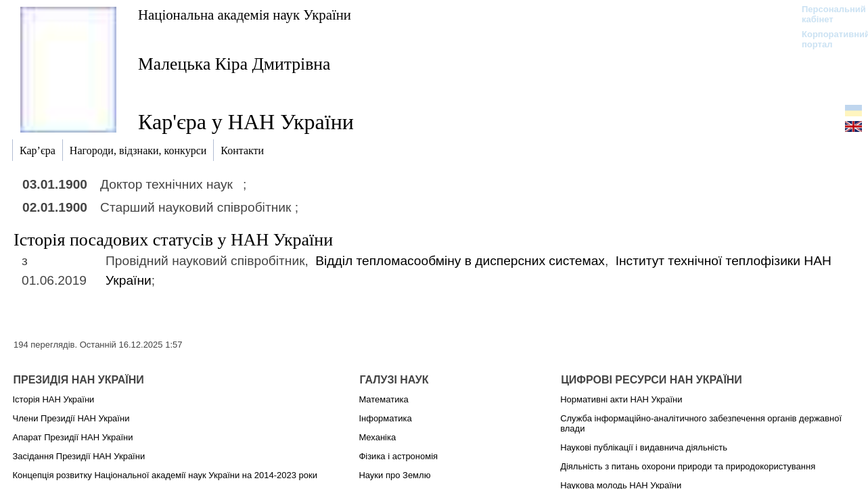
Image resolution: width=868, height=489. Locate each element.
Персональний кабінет (827, 14)
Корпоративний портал (827, 39)
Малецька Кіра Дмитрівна (234, 64)
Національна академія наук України (245, 15)
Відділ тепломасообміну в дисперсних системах (460, 261)
